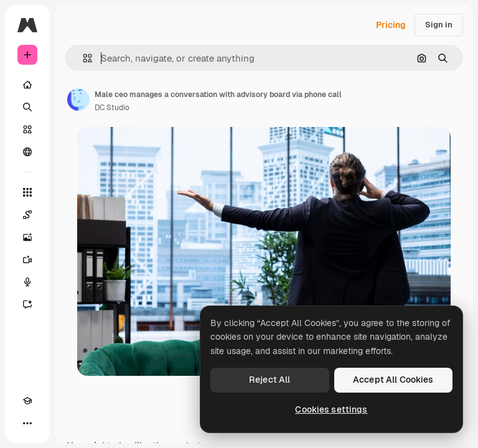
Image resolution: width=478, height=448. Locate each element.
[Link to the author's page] (78, 100)
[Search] (27, 107)
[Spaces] (27, 215)
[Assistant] (27, 304)
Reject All (269, 380)
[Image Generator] (27, 237)
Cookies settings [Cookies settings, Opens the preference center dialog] (331, 409)
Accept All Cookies (393, 380)
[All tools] (27, 192)
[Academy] (27, 401)
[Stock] (27, 129)
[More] (27, 423)
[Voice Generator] (27, 282)
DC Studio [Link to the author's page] (112, 108)
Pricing (391, 25)
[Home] (27, 85)
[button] (82, 58)
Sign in (439, 25)
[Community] (27, 152)
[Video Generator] (27, 259)
